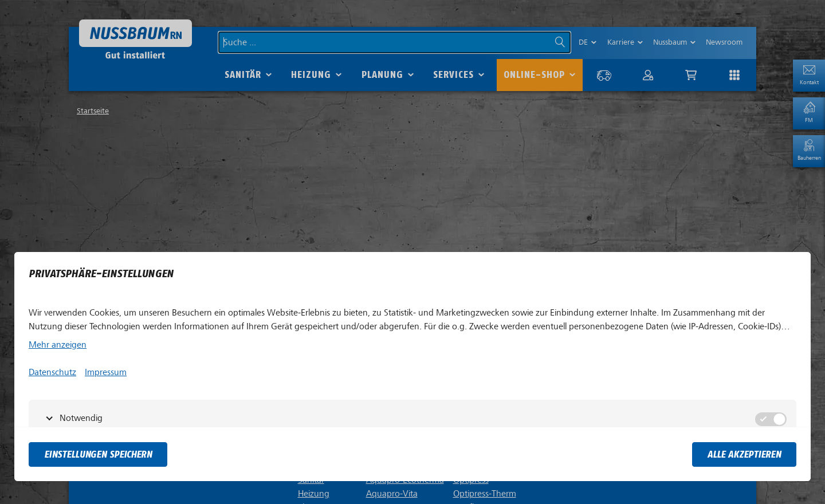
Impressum (106, 372)
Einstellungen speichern (98, 454)
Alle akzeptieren (744, 454)
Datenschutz (52, 372)
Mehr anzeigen (58, 345)
